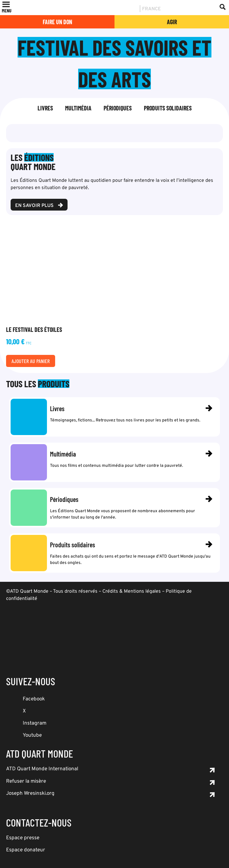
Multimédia (78, 108)
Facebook (34, 699)
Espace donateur (26, 850)
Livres (45, 108)
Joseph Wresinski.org (30, 794)
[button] (7, 11)
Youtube (32, 735)
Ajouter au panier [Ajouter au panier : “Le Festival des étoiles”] (31, 361)
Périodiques (118, 108)
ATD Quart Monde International (42, 769)
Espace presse (23, 838)
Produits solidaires (168, 108)
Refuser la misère (26, 781)
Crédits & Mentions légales (132, 591)
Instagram (35, 723)
